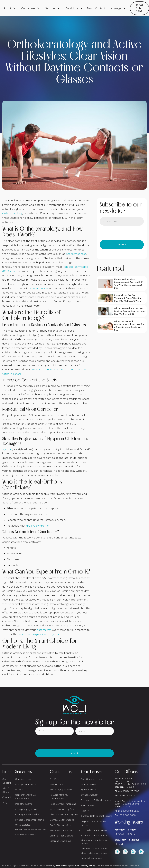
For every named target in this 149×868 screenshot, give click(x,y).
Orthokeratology (12, 213)
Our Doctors (7, 781)
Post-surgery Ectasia (61, 789)
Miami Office (6, 790)
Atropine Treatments (26, 834)
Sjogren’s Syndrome (60, 841)
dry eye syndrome (37, 526)
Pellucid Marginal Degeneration (59, 797)
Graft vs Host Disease (61, 836)
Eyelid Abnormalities (61, 825)
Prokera (19, 789)
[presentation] (122, 233)
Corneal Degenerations (62, 820)
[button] (10, 8)
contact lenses (39, 288)
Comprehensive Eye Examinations (26, 797)
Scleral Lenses (89, 784)
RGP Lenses (87, 805)
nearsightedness (76, 254)
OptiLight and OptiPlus (27, 814)
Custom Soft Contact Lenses (97, 816)
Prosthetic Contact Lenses (94, 835)
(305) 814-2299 (131, 811)
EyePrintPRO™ (89, 789)
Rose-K (85, 811)
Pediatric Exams (24, 804)
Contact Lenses (24, 779)
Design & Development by (49, 866)
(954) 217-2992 (139, 8)
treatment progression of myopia (38, 634)
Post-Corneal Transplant (63, 804)
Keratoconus (57, 784)
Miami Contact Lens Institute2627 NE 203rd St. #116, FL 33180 (130, 804)
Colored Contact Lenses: (94, 830)
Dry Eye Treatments (26, 784)
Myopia (7, 449)
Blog (90, 8)
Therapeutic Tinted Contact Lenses (95, 842)
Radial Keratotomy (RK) (62, 809)
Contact (100, 8)
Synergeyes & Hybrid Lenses (96, 800)
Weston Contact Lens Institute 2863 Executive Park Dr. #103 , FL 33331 (131, 783)
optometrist (44, 630)
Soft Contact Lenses (92, 779)
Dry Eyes (54, 779)
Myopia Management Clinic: (30, 820)
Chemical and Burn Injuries (64, 814)
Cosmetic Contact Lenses (94, 848)
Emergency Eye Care (26, 809)
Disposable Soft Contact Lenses (94, 823)
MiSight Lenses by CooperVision (31, 830)
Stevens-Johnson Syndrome (65, 830)
